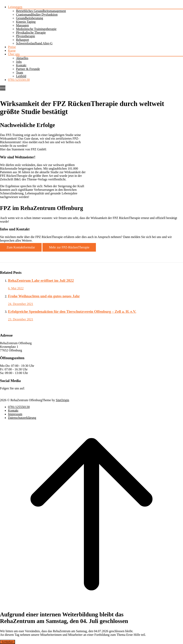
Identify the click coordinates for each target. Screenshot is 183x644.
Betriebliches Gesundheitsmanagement (41, 11)
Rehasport (23, 40)
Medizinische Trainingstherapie (36, 29)
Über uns (14, 54)
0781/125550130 (19, 80)
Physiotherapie (26, 36)
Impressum (15, 414)
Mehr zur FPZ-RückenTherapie (69, 247)
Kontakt (21, 65)
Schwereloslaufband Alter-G (34, 43)
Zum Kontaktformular (21, 247)
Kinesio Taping (26, 22)
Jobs (19, 62)
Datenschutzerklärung (22, 418)
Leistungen (15, 7)
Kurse (12, 50)
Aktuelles (22, 58)
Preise (12, 47)
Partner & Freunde (28, 69)
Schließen (8, 642)
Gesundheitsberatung (30, 18)
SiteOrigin (63, 400)
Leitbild (21, 76)
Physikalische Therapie (31, 32)
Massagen (22, 25)
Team (20, 72)
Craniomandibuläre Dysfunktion (37, 14)
